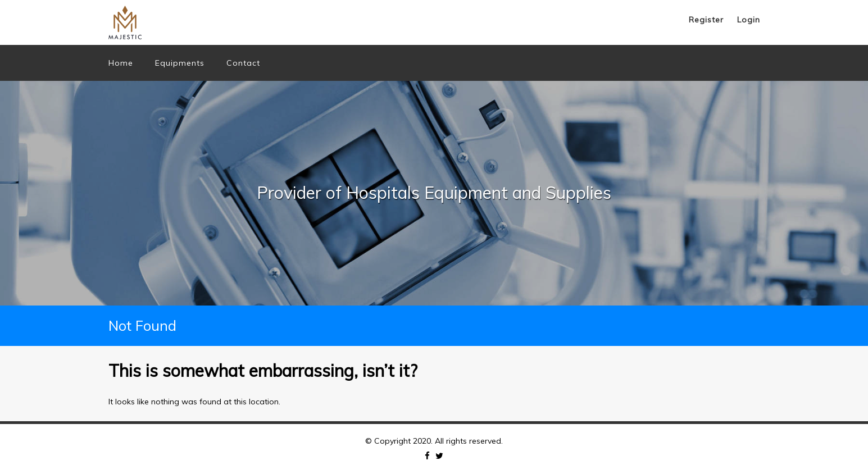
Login (749, 20)
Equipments (180, 63)
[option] (434, 193)
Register (706, 20)
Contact (243, 63)
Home (121, 63)
